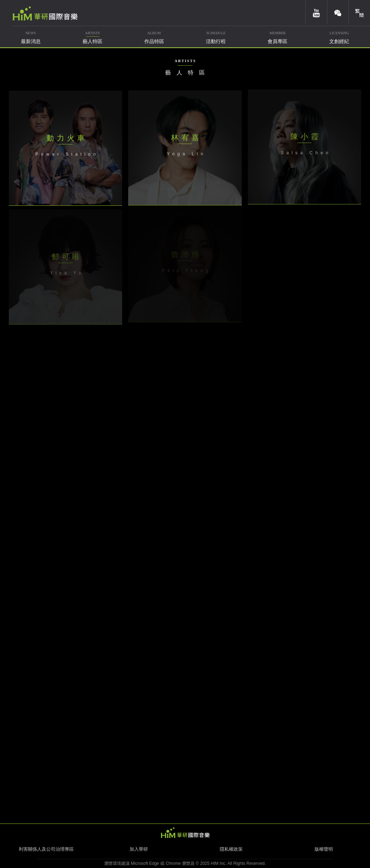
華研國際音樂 (45, 13)
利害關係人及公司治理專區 (46, 849)
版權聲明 (324, 849)
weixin (338, 12)
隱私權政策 (231, 849)
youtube (316, 12)
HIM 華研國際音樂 (185, 833)
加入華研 (139, 849)
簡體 (359, 12)
